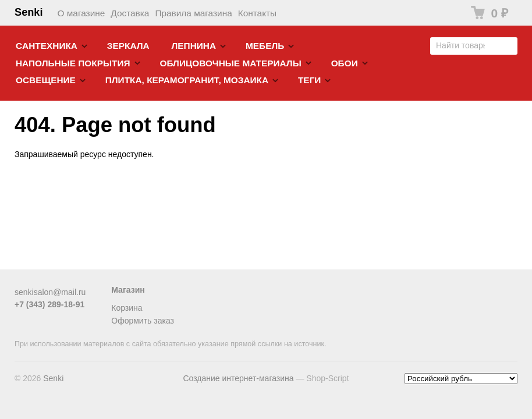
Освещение (46, 80)
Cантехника (47, 46)
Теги (309, 80)
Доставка (130, 13)
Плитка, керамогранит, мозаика (187, 80)
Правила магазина (193, 13)
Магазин (128, 290)
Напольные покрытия (73, 63)
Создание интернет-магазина (238, 378)
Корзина (127, 308)
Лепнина (194, 46)
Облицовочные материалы (230, 63)
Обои (345, 63)
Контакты (257, 13)
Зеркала (128, 46)
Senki (29, 12)
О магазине (81, 13)
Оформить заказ (143, 321)
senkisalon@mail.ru (50, 292)
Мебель (265, 46)
